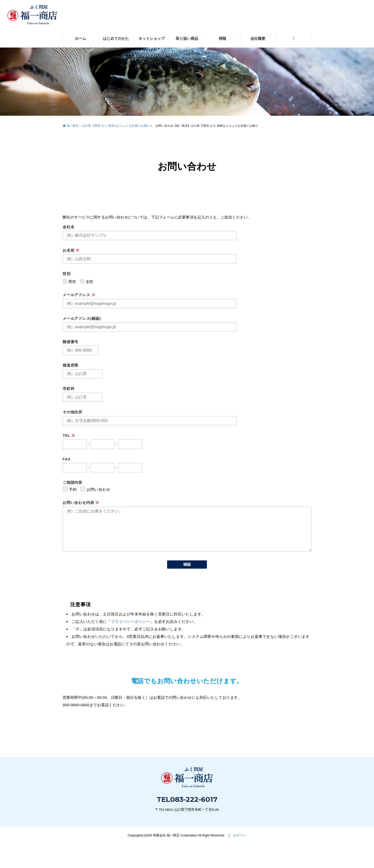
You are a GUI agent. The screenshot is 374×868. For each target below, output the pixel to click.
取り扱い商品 (187, 38)
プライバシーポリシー (131, 622)
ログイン (240, 835)
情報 (223, 38)
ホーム (80, 38)
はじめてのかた (116, 38)
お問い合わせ (290, 850)
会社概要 (258, 38)
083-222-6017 (194, 799)
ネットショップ (152, 38)
